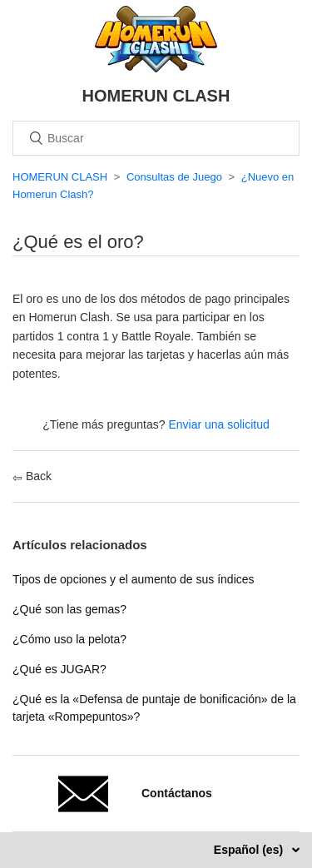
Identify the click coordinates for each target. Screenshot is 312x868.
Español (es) (250, 850)
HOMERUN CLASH (60, 177)
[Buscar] (156, 138)
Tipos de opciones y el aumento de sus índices (134, 579)
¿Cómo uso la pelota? (69, 639)
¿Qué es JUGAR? (59, 669)
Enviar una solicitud (218, 424)
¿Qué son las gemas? (69, 609)
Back (32, 476)
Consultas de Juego (174, 177)
